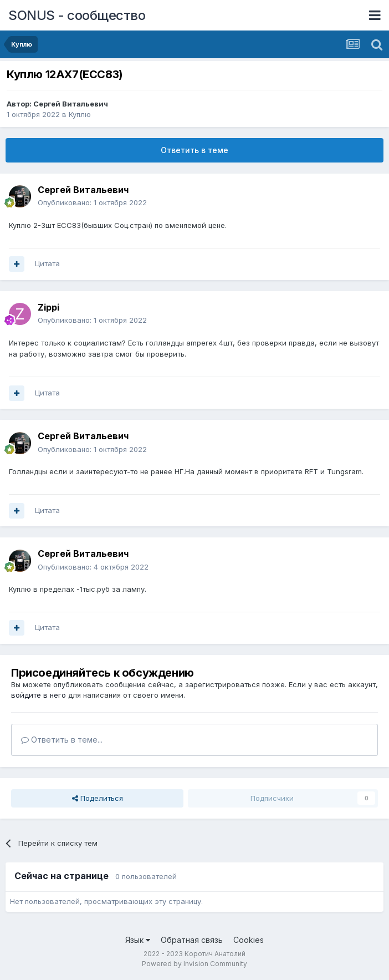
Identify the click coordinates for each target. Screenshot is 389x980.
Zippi (48, 307)
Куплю (80, 114)
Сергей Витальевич (71, 104)
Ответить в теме (194, 150)
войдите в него (39, 695)
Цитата (47, 263)
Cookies (249, 940)
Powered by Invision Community (194, 964)
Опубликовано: (92, 202)
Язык (138, 940)
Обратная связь (192, 940)
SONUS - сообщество (77, 15)
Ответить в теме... (62, 740)
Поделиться (98, 798)
